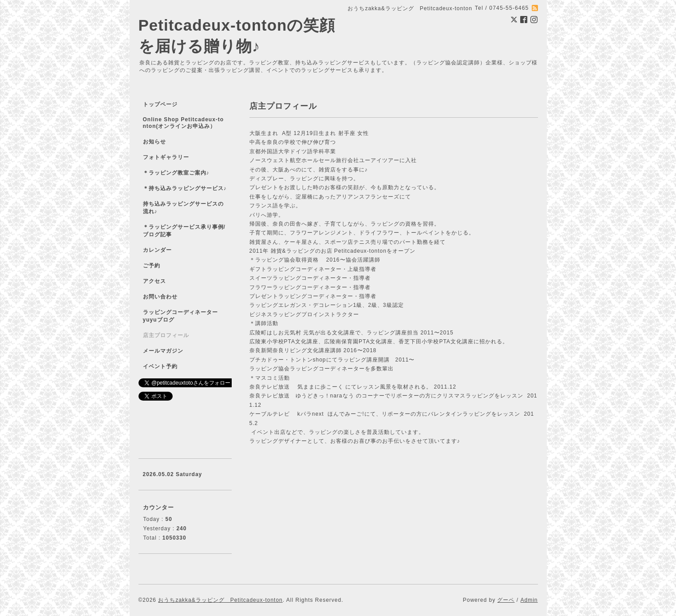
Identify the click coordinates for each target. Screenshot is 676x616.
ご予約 (152, 266)
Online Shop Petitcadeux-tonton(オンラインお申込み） (184, 123)
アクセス (154, 281)
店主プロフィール (166, 335)
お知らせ (154, 142)
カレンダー (157, 250)
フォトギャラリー (166, 157)
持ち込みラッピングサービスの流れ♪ (183, 208)
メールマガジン (163, 351)
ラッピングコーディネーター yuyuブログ (186, 316)
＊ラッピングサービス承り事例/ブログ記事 (184, 231)
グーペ (506, 600)
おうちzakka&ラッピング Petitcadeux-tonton (220, 600)
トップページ (160, 104)
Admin (529, 600)
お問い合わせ (160, 297)
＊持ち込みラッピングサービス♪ (185, 188)
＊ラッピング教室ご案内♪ (176, 173)
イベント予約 (160, 366)
